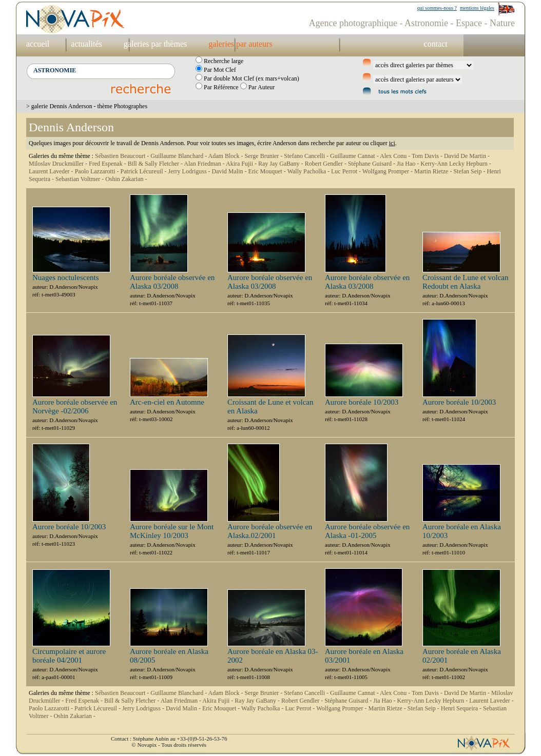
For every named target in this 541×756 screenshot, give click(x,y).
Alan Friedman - (205, 164)
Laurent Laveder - (52, 171)
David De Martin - (467, 156)
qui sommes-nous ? (437, 8)
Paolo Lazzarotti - (98, 171)
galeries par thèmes (156, 44)
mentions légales (477, 8)
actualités (86, 44)
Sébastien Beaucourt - (123, 156)
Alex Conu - (396, 156)
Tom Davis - (428, 156)
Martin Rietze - (434, 171)
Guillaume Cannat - (355, 156)
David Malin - (230, 171)
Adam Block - (227, 156)
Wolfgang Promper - (388, 171)
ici (392, 143)
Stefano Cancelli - (307, 156)
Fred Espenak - (108, 164)
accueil (38, 44)
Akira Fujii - (242, 164)
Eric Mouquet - (268, 171)
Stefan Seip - (470, 171)
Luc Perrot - (347, 171)
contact (436, 44)
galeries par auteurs (240, 44)
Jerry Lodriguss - (190, 171)
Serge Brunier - (265, 156)
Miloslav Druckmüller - (59, 164)
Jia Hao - (409, 164)
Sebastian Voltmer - (80, 179)
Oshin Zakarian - (126, 179)
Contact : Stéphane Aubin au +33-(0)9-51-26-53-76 (169, 739)
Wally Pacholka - (309, 171)
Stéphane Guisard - (372, 164)
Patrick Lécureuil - (144, 171)
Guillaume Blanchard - (179, 156)
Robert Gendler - (326, 164)
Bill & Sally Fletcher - (156, 164)
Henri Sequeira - (462, 708)
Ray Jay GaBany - (282, 164)
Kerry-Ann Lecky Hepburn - (456, 164)
